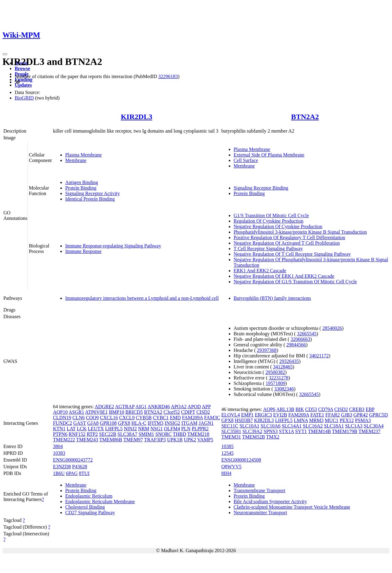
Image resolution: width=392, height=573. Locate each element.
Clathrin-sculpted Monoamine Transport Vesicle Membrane (292, 507)
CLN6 (78, 418)
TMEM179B (345, 431)
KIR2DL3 (136, 117)
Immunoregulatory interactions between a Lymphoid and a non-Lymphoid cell (142, 298)
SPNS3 (271, 431)
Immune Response (83, 251)
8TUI (84, 473)
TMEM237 (369, 431)
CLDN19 (62, 418)
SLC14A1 (292, 426)
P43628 (80, 467)
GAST (80, 423)
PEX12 (347, 420)
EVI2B (280, 415)
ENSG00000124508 (241, 460)
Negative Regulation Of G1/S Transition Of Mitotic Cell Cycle (295, 282)
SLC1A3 (354, 426)
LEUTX (96, 429)
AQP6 (269, 409)
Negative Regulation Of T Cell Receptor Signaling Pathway (292, 254)
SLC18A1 (334, 426)
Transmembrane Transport (260, 490)
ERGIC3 (263, 415)
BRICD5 (134, 412)
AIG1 (141, 407)
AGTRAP (125, 407)
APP (206, 407)
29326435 (289, 361)
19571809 (276, 383)
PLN (186, 429)
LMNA (301, 420)
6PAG (72, 473)
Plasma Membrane (84, 155)
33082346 (284, 389)
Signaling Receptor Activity (93, 193)
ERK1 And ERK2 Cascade (260, 271)
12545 (228, 453)
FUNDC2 (62, 423)
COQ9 (92, 418)
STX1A (286, 431)
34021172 (319, 356)
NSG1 (156, 429)
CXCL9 (127, 418)
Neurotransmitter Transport (260, 513)
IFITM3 (156, 423)
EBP (370, 409)
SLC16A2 (313, 426)
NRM (144, 429)
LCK (82, 429)
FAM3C (212, 418)
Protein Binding (81, 188)
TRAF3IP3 (155, 440)
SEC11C (230, 426)
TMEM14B (320, 431)
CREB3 (357, 409)
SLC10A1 (249, 426)
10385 (228, 446)
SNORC (163, 434)
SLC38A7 (128, 434)
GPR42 (361, 415)
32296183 (168, 76)
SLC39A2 (253, 431)
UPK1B (175, 440)
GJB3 (346, 415)
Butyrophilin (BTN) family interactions (272, 298)
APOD (194, 407)
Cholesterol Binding (85, 507)
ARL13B (285, 409)
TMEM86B (111, 440)
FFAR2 (333, 415)
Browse (22, 68)
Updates (23, 85)
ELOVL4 (231, 415)
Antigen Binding (82, 182)
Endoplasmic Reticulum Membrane (100, 501)
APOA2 (179, 407)
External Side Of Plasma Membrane (269, 155)
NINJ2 (130, 429)
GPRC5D (378, 415)
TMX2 (273, 437)
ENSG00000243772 (73, 460)
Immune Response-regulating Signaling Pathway (113, 246)
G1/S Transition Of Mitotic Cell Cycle (271, 215)
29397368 (267, 350)
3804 (58, 446)
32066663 (300, 339)
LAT (71, 429)
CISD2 (203, 412)
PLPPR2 (200, 429)
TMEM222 (64, 440)
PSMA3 (363, 420)
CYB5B (144, 418)
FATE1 (317, 415)
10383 (59, 453)
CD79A (326, 409)
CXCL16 (109, 418)
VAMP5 (205, 440)
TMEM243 (87, 440)
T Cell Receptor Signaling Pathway (268, 249)
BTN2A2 (305, 117)
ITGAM (189, 423)
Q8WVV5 (232, 467)
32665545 (307, 334)
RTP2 (92, 434)
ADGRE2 (104, 407)
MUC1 (332, 420)
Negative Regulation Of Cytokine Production (278, 226)
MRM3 (316, 420)
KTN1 (59, 429)
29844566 (296, 345)
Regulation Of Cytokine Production (269, 221)
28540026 (332, 328)
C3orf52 (172, 412)
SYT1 (301, 431)
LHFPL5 (114, 429)
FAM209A (192, 418)
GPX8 (124, 423)
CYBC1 (161, 418)
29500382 (275, 372)
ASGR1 (76, 412)
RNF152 (77, 434)
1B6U (59, 473)
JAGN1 (206, 423)
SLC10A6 (271, 426)
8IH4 (226, 473)
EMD (175, 418)
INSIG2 (173, 423)
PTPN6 (60, 434)
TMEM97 (133, 440)
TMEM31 (231, 437)
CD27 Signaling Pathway (90, 513)
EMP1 (247, 415)
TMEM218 (198, 434)
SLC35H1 (231, 431)
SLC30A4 (374, 426)
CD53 (311, 409)
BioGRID (24, 98)
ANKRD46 (159, 407)
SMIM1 (146, 434)
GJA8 (93, 423)
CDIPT (188, 412)
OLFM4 (172, 429)
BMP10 (117, 412)
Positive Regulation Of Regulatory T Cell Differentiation (289, 237)
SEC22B (108, 434)
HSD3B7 (244, 420)
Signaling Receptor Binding (261, 188)
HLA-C (139, 423)
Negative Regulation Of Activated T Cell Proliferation (287, 243)
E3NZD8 (62, 467)
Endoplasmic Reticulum (89, 496)
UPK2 (190, 440)
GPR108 (108, 423)
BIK (300, 409)
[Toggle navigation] (5, 54)
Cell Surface (246, 160)
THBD (179, 434)
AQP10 (60, 412)
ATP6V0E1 (96, 412)
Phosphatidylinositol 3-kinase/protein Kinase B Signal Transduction (300, 232)
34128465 (283, 367)
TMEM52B (253, 437)
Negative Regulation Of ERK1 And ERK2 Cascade (284, 276)
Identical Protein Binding (90, 199)
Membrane (76, 160)
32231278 (279, 378)
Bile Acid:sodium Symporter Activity (270, 501)
